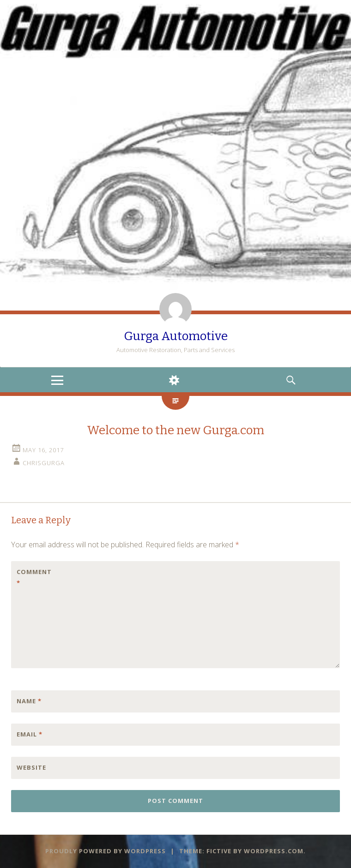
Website (31, 767)
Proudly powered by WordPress (106, 851)
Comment (34, 577)
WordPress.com (274, 851)
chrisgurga (44, 463)
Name (29, 701)
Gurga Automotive (176, 336)
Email (30, 734)
